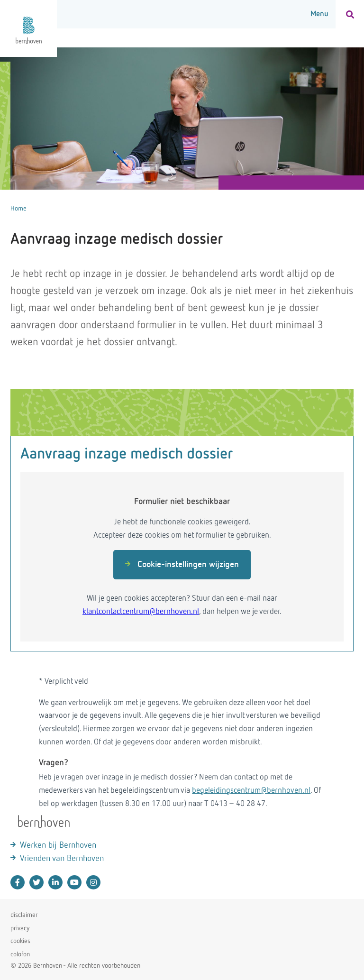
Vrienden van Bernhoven (62, 859)
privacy (20, 928)
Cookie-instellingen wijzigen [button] (182, 565)
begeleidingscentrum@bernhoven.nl (251, 791)
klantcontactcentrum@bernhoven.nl (141, 612)
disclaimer (24, 915)
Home (18, 209)
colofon (20, 954)
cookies (20, 941)
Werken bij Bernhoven (58, 845)
